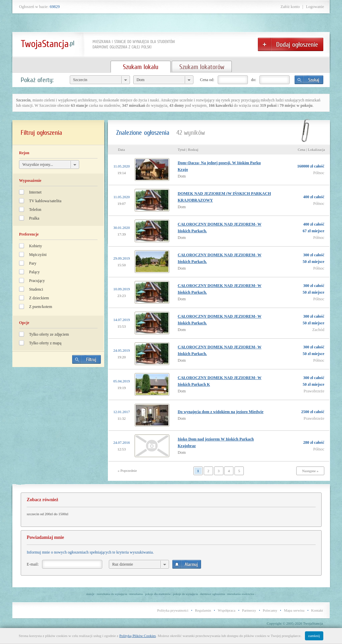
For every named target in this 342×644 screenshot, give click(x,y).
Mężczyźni (38, 255)
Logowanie (315, 7)
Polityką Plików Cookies (137, 636)
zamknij (314, 636)
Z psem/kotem (41, 307)
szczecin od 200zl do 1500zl (48, 514)
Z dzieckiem (39, 298)
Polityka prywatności (173, 610)
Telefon (35, 210)
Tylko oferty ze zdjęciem (49, 334)
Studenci (36, 289)
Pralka (34, 218)
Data (121, 149)
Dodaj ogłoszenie (291, 44)
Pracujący (37, 281)
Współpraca (227, 610)
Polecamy (270, 610)
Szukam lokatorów (202, 67)
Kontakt (317, 610)
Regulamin (203, 610)
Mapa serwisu (294, 610)
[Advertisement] (58, 419)
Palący (34, 272)
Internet (35, 192)
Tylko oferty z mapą (45, 343)
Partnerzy (249, 610)
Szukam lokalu (141, 67)
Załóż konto (290, 7)
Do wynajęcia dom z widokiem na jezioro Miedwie (221, 412)
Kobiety (36, 246)
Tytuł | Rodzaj (188, 149)
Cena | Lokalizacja (311, 149)
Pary (33, 263)
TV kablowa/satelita (45, 201)
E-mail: (33, 564)
